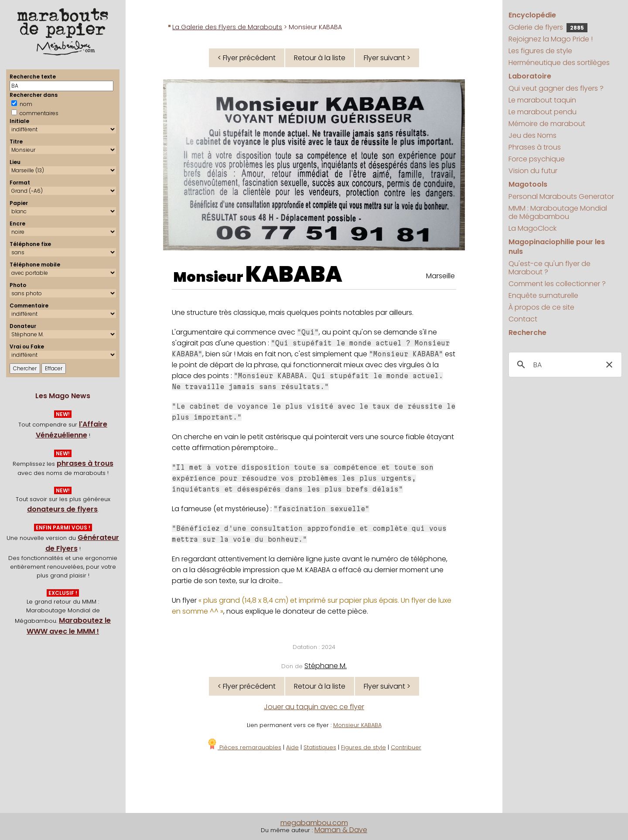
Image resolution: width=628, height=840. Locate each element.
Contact (523, 319)
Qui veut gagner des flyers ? (556, 88)
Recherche (527, 333)
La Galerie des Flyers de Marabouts (227, 27)
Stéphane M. (326, 666)
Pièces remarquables (244, 747)
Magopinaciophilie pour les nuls (557, 247)
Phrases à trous (535, 147)
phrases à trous (85, 463)
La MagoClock (532, 228)
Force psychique (537, 159)
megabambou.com (314, 823)
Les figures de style (540, 51)
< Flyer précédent (247, 58)
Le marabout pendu (543, 112)
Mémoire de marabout (547, 124)
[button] (609, 365)
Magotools (528, 184)
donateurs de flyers (62, 509)
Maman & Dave (341, 830)
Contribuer (406, 747)
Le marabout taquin (542, 100)
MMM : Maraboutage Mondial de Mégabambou (558, 212)
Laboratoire (530, 76)
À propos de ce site (541, 307)
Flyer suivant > (387, 58)
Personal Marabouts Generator (561, 196)
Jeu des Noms (532, 135)
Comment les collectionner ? (557, 284)
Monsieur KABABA (357, 725)
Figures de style (363, 747)
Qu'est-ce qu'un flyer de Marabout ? (549, 268)
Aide (292, 747)
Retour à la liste (320, 58)
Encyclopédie (532, 15)
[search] (564, 365)
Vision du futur (533, 171)
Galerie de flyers (548, 27)
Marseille (440, 276)
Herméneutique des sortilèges (559, 63)
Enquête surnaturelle (543, 295)
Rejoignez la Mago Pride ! (551, 39)
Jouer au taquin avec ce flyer (314, 707)
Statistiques (320, 747)
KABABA (294, 274)
